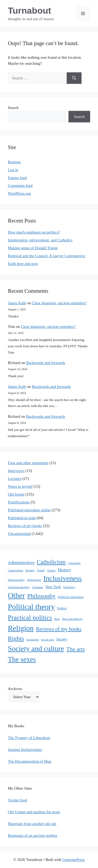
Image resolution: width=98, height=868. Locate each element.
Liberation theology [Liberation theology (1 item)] (19, 587)
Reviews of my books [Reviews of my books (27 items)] (59, 629)
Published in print (22, 518)
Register (14, 162)
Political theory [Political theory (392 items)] (31, 607)
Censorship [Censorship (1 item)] (74, 563)
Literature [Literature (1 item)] (38, 587)
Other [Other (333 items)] (16, 595)
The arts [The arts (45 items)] (76, 649)
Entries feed (17, 178)
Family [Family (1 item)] (41, 570)
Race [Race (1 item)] (57, 619)
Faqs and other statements (28, 463)
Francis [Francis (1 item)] (51, 570)
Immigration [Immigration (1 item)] (34, 580)
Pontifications (19, 502)
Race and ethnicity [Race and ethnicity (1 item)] (73, 619)
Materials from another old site (32, 824)
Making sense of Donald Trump (33, 248)
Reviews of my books (25, 526)
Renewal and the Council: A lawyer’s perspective (46, 256)
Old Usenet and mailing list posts (34, 812)
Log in (13, 170)
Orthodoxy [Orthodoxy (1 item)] (69, 587)
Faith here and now (23, 264)
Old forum (16, 494)
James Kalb (17, 303)
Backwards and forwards (46, 363)
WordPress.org (19, 193)
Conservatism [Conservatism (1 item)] (16, 570)
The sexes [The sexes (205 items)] (22, 659)
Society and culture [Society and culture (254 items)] (36, 649)
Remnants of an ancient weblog (33, 836)
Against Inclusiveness (25, 750)
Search (13, 108)
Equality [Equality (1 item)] (30, 570)
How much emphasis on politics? (34, 232)
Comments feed (20, 186)
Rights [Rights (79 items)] (16, 638)
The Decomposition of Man (30, 761)
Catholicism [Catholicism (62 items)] (51, 562)
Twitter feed (17, 800)
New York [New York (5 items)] (53, 587)
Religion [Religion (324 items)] (21, 628)
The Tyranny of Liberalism (29, 738)
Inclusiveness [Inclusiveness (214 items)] (63, 578)
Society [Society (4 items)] (62, 639)
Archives (15, 689)
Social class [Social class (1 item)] (48, 640)
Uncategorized (19, 534)
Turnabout (30, 10)
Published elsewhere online (29, 510)
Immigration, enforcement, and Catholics (40, 240)
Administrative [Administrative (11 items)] (21, 563)
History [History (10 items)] (64, 570)
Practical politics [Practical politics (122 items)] (30, 617)
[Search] (74, 78)
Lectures (15, 479)
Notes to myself (20, 486)
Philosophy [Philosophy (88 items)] (41, 596)
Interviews (16, 471)
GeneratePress (73, 860)
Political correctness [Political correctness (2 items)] (71, 597)
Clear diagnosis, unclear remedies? (59, 303)
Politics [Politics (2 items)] (62, 608)
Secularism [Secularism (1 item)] (33, 640)
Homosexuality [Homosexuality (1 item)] (16, 580)
